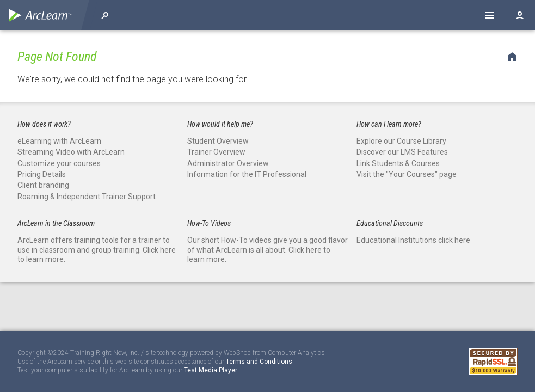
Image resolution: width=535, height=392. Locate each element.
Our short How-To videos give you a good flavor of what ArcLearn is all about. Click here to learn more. (267, 250)
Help (489, 15)
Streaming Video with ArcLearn (71, 152)
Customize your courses (59, 163)
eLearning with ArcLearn (59, 141)
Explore (105, 15)
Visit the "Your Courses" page (407, 174)
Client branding (43, 185)
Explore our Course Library (401, 141)
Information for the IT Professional (247, 174)
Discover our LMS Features (402, 152)
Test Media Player (211, 370)
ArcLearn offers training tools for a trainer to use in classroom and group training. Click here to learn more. (97, 250)
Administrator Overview (228, 163)
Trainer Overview (216, 152)
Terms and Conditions (259, 362)
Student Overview (218, 141)
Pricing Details (42, 174)
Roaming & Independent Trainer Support (87, 197)
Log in (520, 15)
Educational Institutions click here (413, 240)
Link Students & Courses (398, 163)
